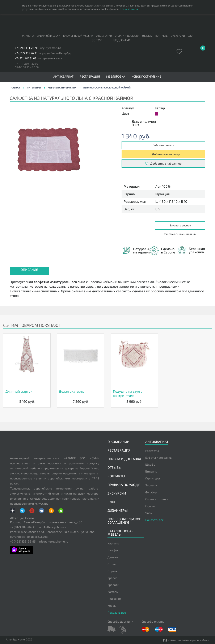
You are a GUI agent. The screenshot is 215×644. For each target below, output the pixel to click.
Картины (113, 543)
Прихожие (115, 599)
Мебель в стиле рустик (62, 88)
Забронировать (163, 145)
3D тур (97, 40)
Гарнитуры (153, 478)
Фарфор (151, 492)
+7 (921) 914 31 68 (26, 58)
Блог (191, 36)
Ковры (112, 606)
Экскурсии (178, 36)
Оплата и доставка (127, 36)
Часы (149, 513)
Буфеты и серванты (159, 458)
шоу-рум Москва (50, 48)
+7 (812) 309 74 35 (26, 53)
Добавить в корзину (166, 154)
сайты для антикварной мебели (186, 640)
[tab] (29, 271)
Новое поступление (146, 77)
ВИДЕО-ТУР (122, 40)
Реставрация (90, 77)
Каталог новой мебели (78, 36)
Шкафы (150, 464)
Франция (163, 194)
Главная (15, 88)
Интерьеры (34, 88)
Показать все (155, 520)
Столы (112, 564)
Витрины (151, 471)
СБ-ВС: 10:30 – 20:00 (27, 67)
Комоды (113, 592)
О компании (104, 36)
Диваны (113, 557)
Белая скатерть (72, 391)
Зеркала (151, 485)
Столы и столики (157, 499)
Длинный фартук (19, 391)
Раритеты (152, 451)
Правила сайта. (129, 9)
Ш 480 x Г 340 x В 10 (171, 201)
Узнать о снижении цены (180, 234)
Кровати (113, 585)
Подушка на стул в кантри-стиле (128, 393)
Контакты (162, 36)
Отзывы (147, 36)
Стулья (150, 506)
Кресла (112, 578)
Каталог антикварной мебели (41, 36)
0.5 (158, 209)
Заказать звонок (180, 225)
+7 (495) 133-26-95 (27, 48)
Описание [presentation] (29, 269)
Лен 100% (163, 186)
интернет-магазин (50, 58)
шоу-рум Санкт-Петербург (56, 53)
